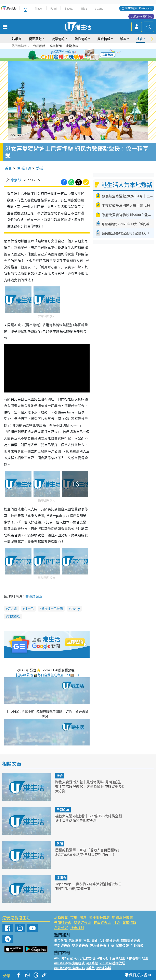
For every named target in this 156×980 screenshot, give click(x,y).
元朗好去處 (63, 922)
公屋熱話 (39, 46)
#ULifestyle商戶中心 (69, 968)
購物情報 (81, 39)
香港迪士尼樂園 (52, 609)
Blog (84, 8)
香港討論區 (34, 596)
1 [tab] (69, 55)
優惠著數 (35, 39)
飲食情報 (104, 39)
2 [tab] (73, 55)
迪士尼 (29, 609)
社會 (140, 39)
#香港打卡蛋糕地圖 (111, 958)
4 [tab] (81, 55)
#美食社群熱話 (85, 958)
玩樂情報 (58, 39)
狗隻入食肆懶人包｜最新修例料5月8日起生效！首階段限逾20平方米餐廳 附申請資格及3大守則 (89, 786)
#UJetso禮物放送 (112, 963)
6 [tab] (89, 55)
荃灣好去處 (82, 922)
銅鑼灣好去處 (122, 917)
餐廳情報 (129, 922)
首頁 (8, 168)
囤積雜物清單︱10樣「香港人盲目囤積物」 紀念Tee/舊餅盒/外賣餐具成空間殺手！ (88, 852)
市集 (74, 917)
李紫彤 (16, 180)
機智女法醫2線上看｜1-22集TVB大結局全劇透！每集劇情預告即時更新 (89, 818)
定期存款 (72, 46)
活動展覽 (61, 917)
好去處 (12, 609)
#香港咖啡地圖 (137, 958)
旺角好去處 (102, 922)
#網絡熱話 (104, 968)
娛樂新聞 (56, 46)
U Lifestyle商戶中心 (141, 16)
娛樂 (123, 39)
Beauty (69, 8)
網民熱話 (61, 941)
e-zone (99, 8)
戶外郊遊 (61, 928)
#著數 (90, 968)
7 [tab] (79, 60)
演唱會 (17, 39)
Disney (75, 609)
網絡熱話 (14, 616)
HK (25, 8)
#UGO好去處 (63, 958)
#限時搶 (92, 963)
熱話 (40, 168)
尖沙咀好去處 (99, 917)
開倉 (83, 917)
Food (54, 8)
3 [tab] (77, 55)
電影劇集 (63, 810)
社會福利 (77, 928)
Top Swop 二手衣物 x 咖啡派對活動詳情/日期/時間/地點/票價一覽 (88, 886)
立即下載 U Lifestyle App (139, 8)
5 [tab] (85, 55)
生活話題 (24, 168)
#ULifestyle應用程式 (69, 963)
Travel (39, 8)
